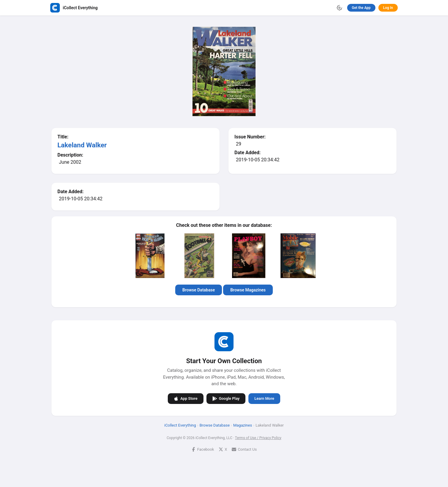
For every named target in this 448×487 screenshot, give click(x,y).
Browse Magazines (248, 290)
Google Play (226, 398)
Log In (388, 8)
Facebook (203, 449)
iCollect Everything (180, 425)
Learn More (264, 398)
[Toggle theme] (339, 8)
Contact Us (244, 449)
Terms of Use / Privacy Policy (258, 438)
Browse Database (199, 290)
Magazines (243, 425)
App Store (185, 398)
